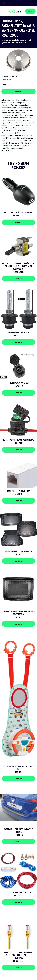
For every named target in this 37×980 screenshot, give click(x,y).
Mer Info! (19, 91)
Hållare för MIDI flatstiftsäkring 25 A (19, 440)
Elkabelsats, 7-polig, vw (19, 383)
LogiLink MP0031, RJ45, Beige (18, 491)
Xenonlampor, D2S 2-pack (19, 332)
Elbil (12, 76)
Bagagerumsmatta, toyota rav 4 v (18, 551)
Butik (30, 11)
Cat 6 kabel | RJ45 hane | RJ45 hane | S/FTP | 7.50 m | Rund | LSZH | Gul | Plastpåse (19, 955)
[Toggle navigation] (4, 11)
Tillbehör (18, 76)
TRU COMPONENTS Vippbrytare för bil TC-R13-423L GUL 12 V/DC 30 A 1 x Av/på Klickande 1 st (19, 266)
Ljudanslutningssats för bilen (19, 892)
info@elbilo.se (6, 3)
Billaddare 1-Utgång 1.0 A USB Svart (18, 212)
